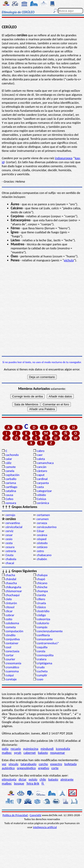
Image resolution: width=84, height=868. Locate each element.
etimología (9, 779)
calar (9, 459)
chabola (11, 559)
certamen (43, 515)
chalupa (42, 575)
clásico (41, 607)
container (12, 643)
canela (10, 471)
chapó (41, 579)
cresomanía (13, 663)
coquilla (42, 647)
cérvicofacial (14, 527)
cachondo (12, 455)
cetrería (11, 551)
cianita (41, 595)
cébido (41, 495)
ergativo (44, 768)
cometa (11, 627)
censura (11, 503)
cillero (41, 599)
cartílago (11, 487)
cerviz (9, 531)
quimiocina (31, 749)
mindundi (47, 749)
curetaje (11, 679)
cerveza (42, 523)
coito (9, 619)
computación (14, 631)
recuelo (16, 749)
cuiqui (10, 675)
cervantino (13, 523)
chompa (42, 591)
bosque (19, 783)
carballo (11, 479)
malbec (7, 753)
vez (4, 764)
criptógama (44, 663)
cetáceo (42, 547)
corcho (43, 764)
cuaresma (12, 671)
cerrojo (10, 515)
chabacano (44, 555)
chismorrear (14, 591)
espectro (56, 764)
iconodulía (63, 749)
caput (41, 475)
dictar (23, 779)
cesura (10, 547)
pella (5, 749)
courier (10, 659)
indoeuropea (64, 158)
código (41, 615)
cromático (12, 667)
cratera (42, 659)
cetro (40, 551)
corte (55, 768)
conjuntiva (12, 639)
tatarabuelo (29, 764)
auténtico (8, 768)
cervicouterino (47, 527)
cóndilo (10, 635)
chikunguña (13, 587)
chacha (10, 575)
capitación (12, 475)
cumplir (42, 675)
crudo (41, 667)
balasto (43, 753)
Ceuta (9, 555)
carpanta (43, 483)
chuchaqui (12, 595)
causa (9, 495)
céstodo (42, 543)
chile (43, 779)
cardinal (42, 479)
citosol (10, 607)
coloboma (12, 623)
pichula (69, 260)
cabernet (30, 753)
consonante (45, 639)
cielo (9, 599)
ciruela (41, 603)
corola (41, 651)
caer (40, 455)
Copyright (36, 815)
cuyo (40, 679)
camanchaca (45, 463)
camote (11, 467)
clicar (9, 611)
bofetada (70, 764)
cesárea (42, 535)
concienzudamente (50, 631)
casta (40, 487)
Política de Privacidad (15, 815)
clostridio (43, 611)
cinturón (11, 603)
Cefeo (9, 499)
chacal (10, 563)
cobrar (10, 615)
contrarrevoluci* (48, 643)
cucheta (42, 671)
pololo (33, 779)
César (41, 531)
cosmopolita (45, 655)
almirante (67, 779)
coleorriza (43, 619)
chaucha (11, 583)
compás (42, 627)
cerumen (43, 519)
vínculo (13, 764)
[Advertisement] (42, 309)
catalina (11, 491)
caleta (41, 459)
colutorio (43, 623)
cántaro (42, 471)
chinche (42, 587)
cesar (9, 535)
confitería (43, 635)
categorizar (44, 491)
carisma (11, 483)
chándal (11, 579)
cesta (9, 543)
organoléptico (26, 768)
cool (8, 647)
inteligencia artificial (45, 827)
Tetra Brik (33, 783)
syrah (17, 753)
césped (42, 539)
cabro (41, 451)
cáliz (8, 463)
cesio (9, 539)
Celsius (41, 499)
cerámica (43, 503)
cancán (42, 467)
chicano (42, 583)
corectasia (12, 651)
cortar (10, 655)
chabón (42, 559)
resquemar (58, 753)
